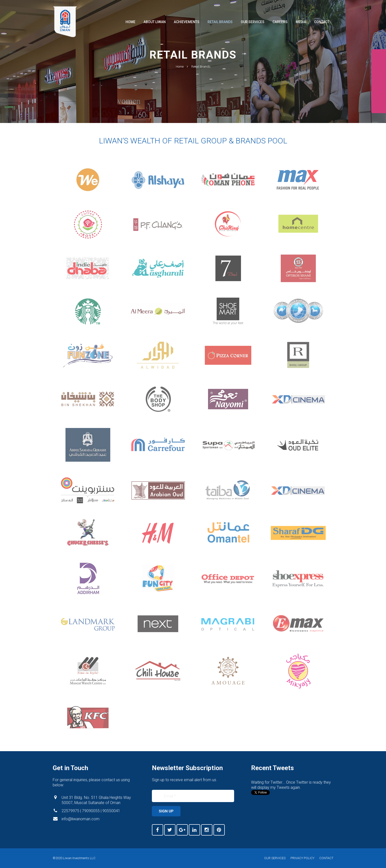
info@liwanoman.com (80, 819)
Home (180, 82)
